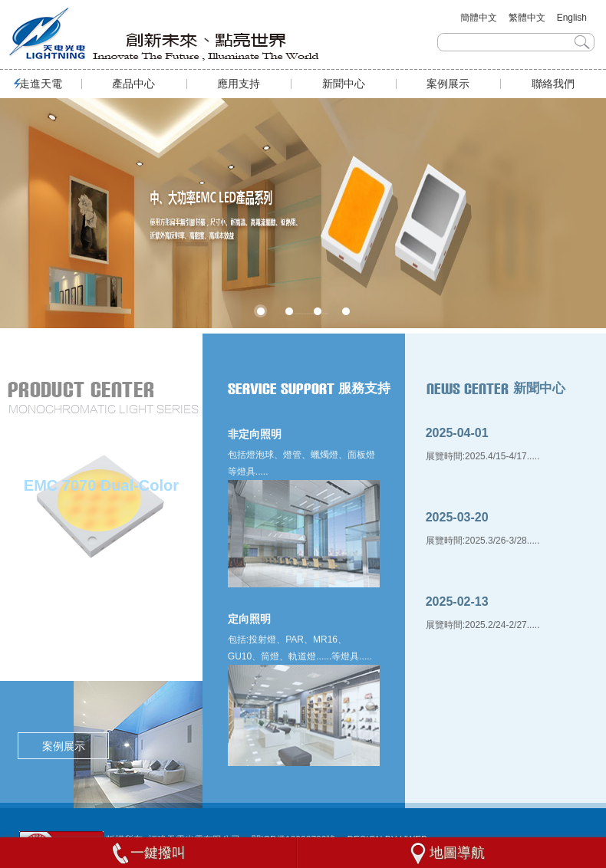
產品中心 (133, 84)
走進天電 (41, 84)
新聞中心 (344, 84)
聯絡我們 (553, 84)
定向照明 (249, 623)
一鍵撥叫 (148, 853)
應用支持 (239, 84)
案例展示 (448, 84)
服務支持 (364, 393)
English (572, 18)
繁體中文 (527, 18)
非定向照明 (255, 439)
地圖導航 (446, 853)
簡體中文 (479, 18)
